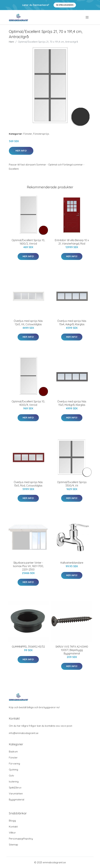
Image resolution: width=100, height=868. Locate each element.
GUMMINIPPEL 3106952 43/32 (28, 647)
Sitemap (13, 845)
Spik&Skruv (15, 788)
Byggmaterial (17, 800)
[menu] (87, 17)
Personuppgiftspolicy (21, 839)
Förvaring (14, 764)
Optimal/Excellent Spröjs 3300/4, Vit (72, 484)
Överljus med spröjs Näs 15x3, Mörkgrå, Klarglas (72, 403)
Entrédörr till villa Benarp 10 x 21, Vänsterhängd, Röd (72, 242)
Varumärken (16, 794)
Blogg (12, 821)
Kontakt (13, 827)
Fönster (28, 134)
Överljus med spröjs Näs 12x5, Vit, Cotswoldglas (28, 323)
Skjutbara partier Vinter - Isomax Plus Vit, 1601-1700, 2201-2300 (28, 566)
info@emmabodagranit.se (24, 733)
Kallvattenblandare (72, 563)
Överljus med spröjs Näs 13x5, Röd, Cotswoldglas (28, 484)
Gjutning (13, 770)
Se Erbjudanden (65, 5)
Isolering (14, 782)
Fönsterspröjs (41, 134)
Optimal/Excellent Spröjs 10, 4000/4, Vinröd (28, 403)
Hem (11, 42)
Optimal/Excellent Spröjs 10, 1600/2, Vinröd (28, 242)
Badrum (13, 752)
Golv (11, 776)
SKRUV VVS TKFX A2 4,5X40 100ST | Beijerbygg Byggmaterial (72, 650)
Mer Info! (21, 151)
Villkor (12, 833)
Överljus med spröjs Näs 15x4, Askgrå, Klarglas (72, 323)
